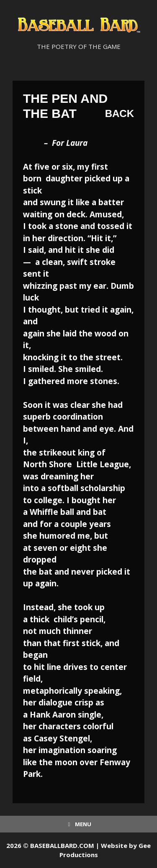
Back (120, 113)
